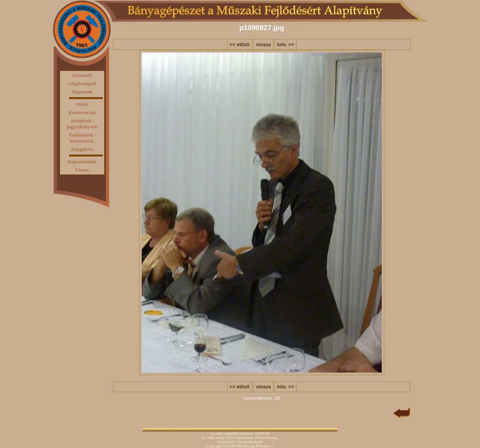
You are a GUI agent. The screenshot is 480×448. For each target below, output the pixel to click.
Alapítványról (82, 83)
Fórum (82, 170)
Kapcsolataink (82, 162)
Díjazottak (82, 92)
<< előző (239, 44)
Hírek (82, 104)
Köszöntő (82, 75)
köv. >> (286, 44)
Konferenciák (82, 112)
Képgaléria (82, 149)
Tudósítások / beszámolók (82, 138)
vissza (263, 44)
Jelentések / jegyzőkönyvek (82, 124)
